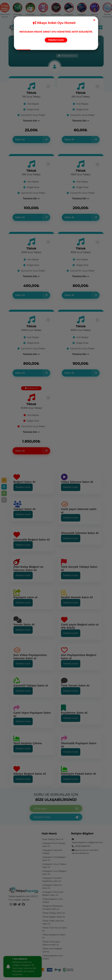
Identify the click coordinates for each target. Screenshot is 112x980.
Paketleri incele (56, 40)
